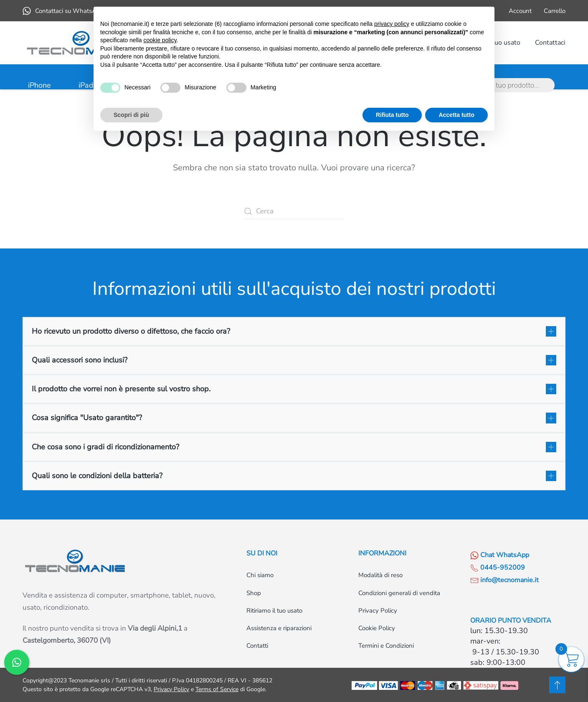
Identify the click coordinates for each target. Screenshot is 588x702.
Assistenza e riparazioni (279, 628)
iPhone (39, 85)
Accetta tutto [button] (456, 115)
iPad (86, 85)
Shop (254, 593)
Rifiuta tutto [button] (392, 115)
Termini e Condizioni (386, 646)
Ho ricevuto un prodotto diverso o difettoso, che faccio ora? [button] (131, 331)
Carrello (555, 11)
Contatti (257, 646)
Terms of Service (217, 689)
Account (520, 11)
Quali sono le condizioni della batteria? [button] (97, 476)
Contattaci (550, 43)
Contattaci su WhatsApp (63, 11)
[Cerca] (294, 211)
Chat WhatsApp (500, 555)
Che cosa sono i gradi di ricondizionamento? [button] (105, 447)
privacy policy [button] (392, 24)
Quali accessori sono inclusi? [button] (80, 360)
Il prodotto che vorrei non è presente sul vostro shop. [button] (121, 389)
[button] (557, 685)
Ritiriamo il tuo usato (274, 611)
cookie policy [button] (160, 40)
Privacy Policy (378, 611)
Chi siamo (260, 575)
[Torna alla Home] (81, 43)
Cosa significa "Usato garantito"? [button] (87, 418)
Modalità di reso (380, 575)
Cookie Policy (377, 628)
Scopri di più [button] (131, 115)
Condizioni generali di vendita (399, 593)
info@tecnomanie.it (504, 580)
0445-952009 (498, 568)
